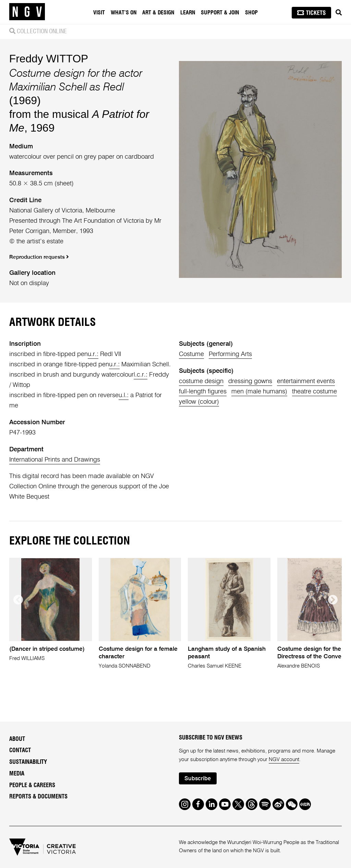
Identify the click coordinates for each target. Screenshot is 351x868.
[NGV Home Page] (27, 12)
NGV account (284, 760)
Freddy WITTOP (49, 59)
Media (17, 774)
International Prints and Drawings (55, 460)
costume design (201, 381)
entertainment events (306, 381)
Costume (191, 354)
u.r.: (93, 354)
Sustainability (28, 762)
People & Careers (32, 785)
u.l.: (124, 395)
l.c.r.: (141, 375)
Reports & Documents (38, 797)
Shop (251, 13)
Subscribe (198, 779)
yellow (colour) (199, 402)
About (17, 739)
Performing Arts (230, 354)
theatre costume (314, 392)
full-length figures (203, 392)
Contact (20, 750)
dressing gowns (250, 381)
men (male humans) (259, 392)
